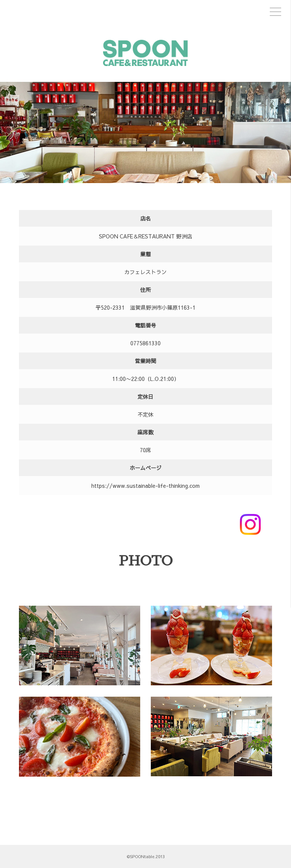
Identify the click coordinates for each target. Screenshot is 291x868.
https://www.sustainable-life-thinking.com (145, 486)
